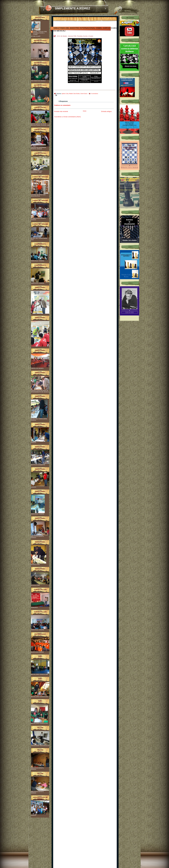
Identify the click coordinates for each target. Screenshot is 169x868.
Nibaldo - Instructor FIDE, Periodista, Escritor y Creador (40, 33)
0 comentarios (94, 94)
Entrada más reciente (61, 111)
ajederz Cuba (65, 94)
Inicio (85, 111)
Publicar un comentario (62, 105)
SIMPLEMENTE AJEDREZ (73, 8)
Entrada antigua (106, 111)
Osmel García (84, 94)
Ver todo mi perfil (36, 36)
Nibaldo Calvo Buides (74, 94)
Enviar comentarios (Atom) (72, 117)
